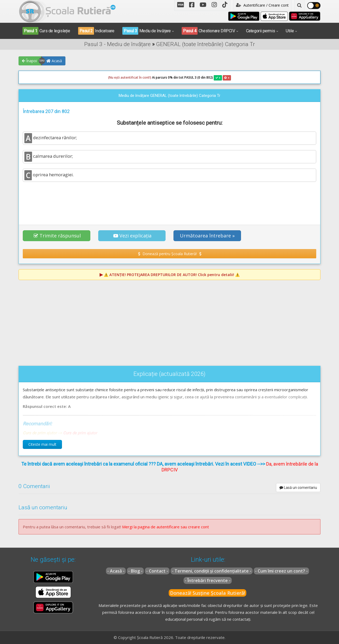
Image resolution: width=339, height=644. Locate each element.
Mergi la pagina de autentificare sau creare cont (166, 527)
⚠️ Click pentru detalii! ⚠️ (172, 275)
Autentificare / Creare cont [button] (262, 5)
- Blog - (135, 571)
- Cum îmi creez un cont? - (281, 571)
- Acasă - (116, 571)
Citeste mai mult (42, 444)
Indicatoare (96, 31)
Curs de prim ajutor (80, 433)
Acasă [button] (54, 61)
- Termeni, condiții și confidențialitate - (212, 571)
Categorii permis (261, 31)
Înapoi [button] (29, 61)
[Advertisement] (169, 200)
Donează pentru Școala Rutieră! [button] (170, 254)
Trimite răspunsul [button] (57, 236)
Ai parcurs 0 (139, 78)
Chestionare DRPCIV (208, 31)
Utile (290, 31)
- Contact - (157, 571)
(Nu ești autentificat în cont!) (130, 77)
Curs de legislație (46, 31)
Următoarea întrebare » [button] (207, 236)
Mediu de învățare (147, 31)
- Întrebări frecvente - (208, 580)
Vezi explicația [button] (132, 236)
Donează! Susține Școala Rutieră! (208, 593)
